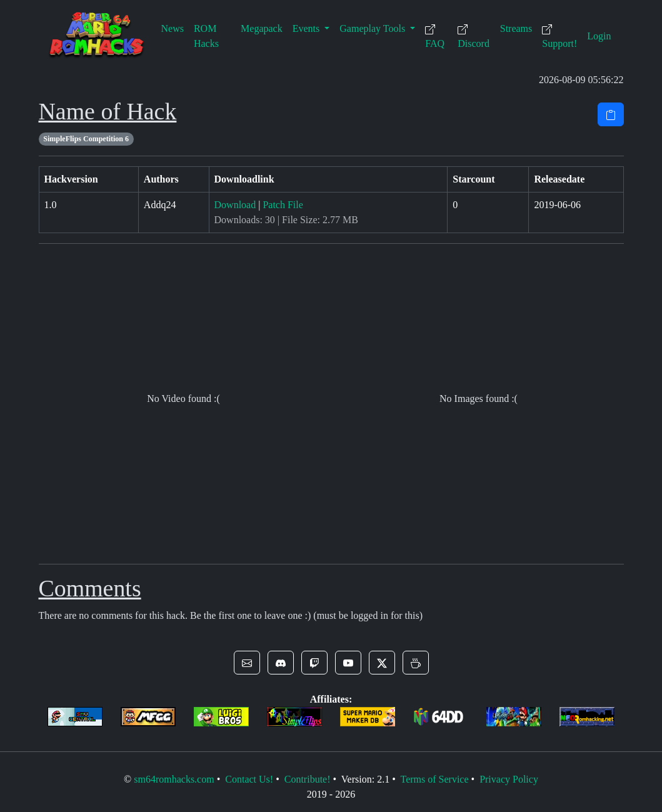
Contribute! (308, 779)
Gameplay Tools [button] (374, 28)
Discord (474, 37)
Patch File (283, 205)
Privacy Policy (509, 779)
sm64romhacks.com (174, 779)
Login (599, 36)
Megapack (262, 28)
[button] (247, 663)
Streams (516, 28)
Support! (559, 37)
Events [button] (308, 28)
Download (235, 205)
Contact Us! (249, 779)
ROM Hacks (206, 36)
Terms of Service (434, 779)
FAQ (435, 37)
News (173, 28)
